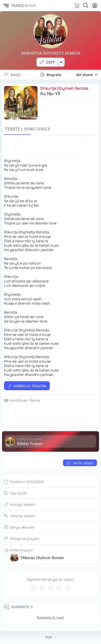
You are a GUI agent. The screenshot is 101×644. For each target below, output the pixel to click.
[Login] (95, 6)
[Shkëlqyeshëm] (67, 588)
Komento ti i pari (50, 617)
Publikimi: (27, 482)
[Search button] (86, 6)
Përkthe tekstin (23, 516)
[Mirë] (50, 588)
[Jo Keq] (42, 588)
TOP (50, 637)
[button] (6, 6)
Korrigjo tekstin (23, 505)
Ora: (18, 493)
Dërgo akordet (22, 527)
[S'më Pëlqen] (34, 588)
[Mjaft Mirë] (59, 588)
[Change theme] (77, 6)
